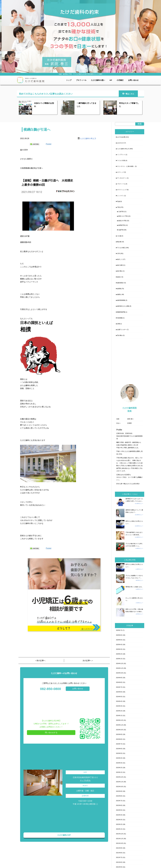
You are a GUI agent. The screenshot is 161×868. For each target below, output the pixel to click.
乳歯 (119, 201)
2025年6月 (119, 635)
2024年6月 (119, 692)
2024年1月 (119, 716)
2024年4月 (119, 701)
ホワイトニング (122, 190)
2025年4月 (119, 645)
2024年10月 (120, 673)
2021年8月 (119, 853)
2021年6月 (119, 862)
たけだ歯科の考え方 (88, 138)
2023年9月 (119, 734)
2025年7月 (119, 630)
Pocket (49, 144)
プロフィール (81, 80)
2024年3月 (119, 706)
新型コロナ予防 (123, 216)
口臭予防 (121, 212)
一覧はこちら (128, 94)
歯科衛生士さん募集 (123, 306)
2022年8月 (119, 796)
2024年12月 (120, 664)
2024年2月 (119, 711)
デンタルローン (122, 178)
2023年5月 (119, 753)
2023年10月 (120, 730)
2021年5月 (119, 867)
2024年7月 (119, 687)
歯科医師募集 (121, 300)
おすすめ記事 (121, 137)
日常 (119, 254)
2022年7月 (119, 801)
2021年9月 (119, 848)
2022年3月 (119, 820)
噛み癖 (119, 242)
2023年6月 (119, 749)
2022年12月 (120, 777)
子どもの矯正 (121, 248)
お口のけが (121, 143)
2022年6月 (119, 805)
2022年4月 (119, 815)
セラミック (121, 172)
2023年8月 (119, 739)
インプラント (121, 155)
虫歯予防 (121, 230)
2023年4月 (119, 758)
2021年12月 (120, 834)
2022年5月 (119, 810)
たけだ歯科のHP (64, 835)
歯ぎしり (120, 259)
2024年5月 (119, 697)
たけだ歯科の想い (98, 80)
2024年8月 (119, 682)
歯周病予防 (122, 225)
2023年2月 (119, 768)
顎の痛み (120, 335)
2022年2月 (119, 824)
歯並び (119, 277)
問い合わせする (51, 733)
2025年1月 (119, 659)
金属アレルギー (122, 330)
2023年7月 (119, 744)
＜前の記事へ (40, 661)
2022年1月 (119, 829)
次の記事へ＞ (88, 661)
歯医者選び (121, 283)
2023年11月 (120, 725)
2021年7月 (119, 857)
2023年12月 (120, 720)
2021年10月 (120, 843)
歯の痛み (120, 271)
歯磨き (119, 294)
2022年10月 (120, 787)
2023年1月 (119, 772)
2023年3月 (119, 763)
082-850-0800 (50, 689)
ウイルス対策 (121, 161)
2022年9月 (119, 791)
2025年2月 (119, 654)
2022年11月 (120, 782)
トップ (69, 80)
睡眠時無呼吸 (121, 312)
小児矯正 (120, 80)
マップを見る (85, 780)
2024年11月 (120, 668)
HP (111, 80)
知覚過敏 (120, 318)
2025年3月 (119, 649)
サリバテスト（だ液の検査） (126, 166)
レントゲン (121, 196)
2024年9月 (119, 678)
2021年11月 (120, 839)
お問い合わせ (133, 80)
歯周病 (119, 289)
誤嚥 (119, 324)
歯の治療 (120, 265)
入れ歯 (119, 236)
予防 (119, 207)
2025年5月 (119, 640)
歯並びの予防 (122, 221)
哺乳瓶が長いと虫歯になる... (134, 587)
